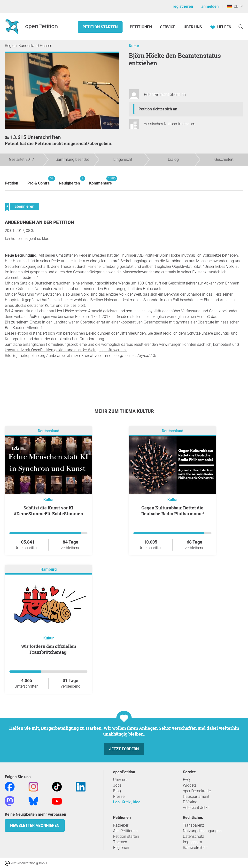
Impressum (192, 842)
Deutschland (49, 431)
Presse (119, 796)
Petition (12, 183)
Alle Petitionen (125, 831)
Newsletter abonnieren (35, 826)
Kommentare (101, 181)
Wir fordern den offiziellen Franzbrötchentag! (49, 649)
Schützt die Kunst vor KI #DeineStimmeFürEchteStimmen (48, 511)
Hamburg (49, 569)
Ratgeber (121, 825)
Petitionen (141, 27)
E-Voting (190, 802)
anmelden (210, 6)
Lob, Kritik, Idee (127, 802)
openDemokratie (197, 791)
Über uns (121, 780)
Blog (117, 791)
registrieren (183, 6)
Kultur (134, 46)
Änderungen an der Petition (39, 222)
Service (168, 27)
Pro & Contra (39, 181)
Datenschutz (194, 836)
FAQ (186, 780)
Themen (120, 842)
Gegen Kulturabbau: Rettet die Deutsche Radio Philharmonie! (172, 511)
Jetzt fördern (124, 749)
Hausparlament (196, 796)
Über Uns (193, 27)
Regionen (121, 848)
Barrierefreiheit (195, 848)
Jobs (117, 785)
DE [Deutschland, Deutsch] (233, 6)
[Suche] (241, 27)
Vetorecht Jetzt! (196, 808)
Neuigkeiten (69, 181)
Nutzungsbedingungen (202, 831)
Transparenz (194, 825)
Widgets (190, 785)
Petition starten (100, 27)
